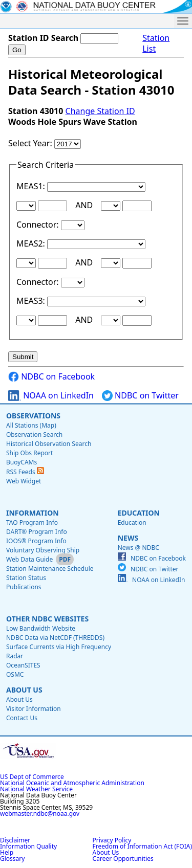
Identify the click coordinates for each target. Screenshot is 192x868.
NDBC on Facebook (51, 377)
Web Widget (24, 481)
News (128, 538)
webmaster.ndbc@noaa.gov (40, 814)
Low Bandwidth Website (41, 628)
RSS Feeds (25, 472)
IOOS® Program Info (36, 541)
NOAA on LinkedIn (51, 396)
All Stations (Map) (31, 425)
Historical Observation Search (49, 444)
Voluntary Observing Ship (43, 550)
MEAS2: (32, 243)
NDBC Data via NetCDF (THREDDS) (55, 638)
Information (33, 513)
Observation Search (34, 435)
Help (7, 852)
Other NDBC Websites (47, 619)
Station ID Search (43, 38)
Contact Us (22, 718)
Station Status (26, 578)
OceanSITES (23, 665)
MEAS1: (32, 186)
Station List (156, 43)
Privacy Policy (112, 840)
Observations (33, 416)
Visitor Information (34, 709)
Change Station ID (100, 111)
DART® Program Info (37, 532)
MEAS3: (32, 301)
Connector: (39, 225)
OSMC (15, 674)
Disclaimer (15, 840)
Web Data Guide (29, 559)
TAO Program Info (32, 522)
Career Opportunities (123, 859)
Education (139, 513)
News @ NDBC (138, 548)
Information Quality (28, 846)
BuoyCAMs (22, 462)
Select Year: (31, 143)
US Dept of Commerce (32, 777)
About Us (24, 690)
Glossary (12, 859)
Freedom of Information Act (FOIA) (142, 846)
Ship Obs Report (29, 453)
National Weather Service (36, 789)
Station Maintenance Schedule (50, 569)
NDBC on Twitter (140, 396)
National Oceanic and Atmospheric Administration (72, 783)
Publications (24, 587)
